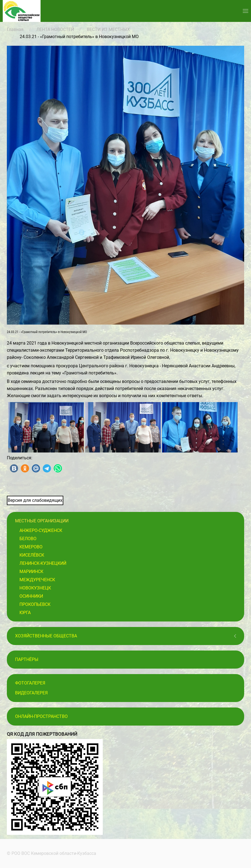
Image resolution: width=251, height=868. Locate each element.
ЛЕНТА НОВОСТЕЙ (55, 29)
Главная (15, 29)
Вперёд (237, 485)
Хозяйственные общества (46, 636)
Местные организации (42, 521)
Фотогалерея (30, 683)
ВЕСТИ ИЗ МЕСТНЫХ (108, 29)
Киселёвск (32, 555)
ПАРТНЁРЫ (27, 659)
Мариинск (31, 571)
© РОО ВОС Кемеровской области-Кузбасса (51, 853)
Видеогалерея (31, 693)
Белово (28, 539)
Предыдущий (18, 485)
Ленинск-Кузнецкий (43, 563)
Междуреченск (37, 580)
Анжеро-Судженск (41, 530)
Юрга (25, 613)
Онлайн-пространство (41, 716)
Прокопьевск (35, 604)
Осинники (31, 596)
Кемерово (31, 547)
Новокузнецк (35, 588)
